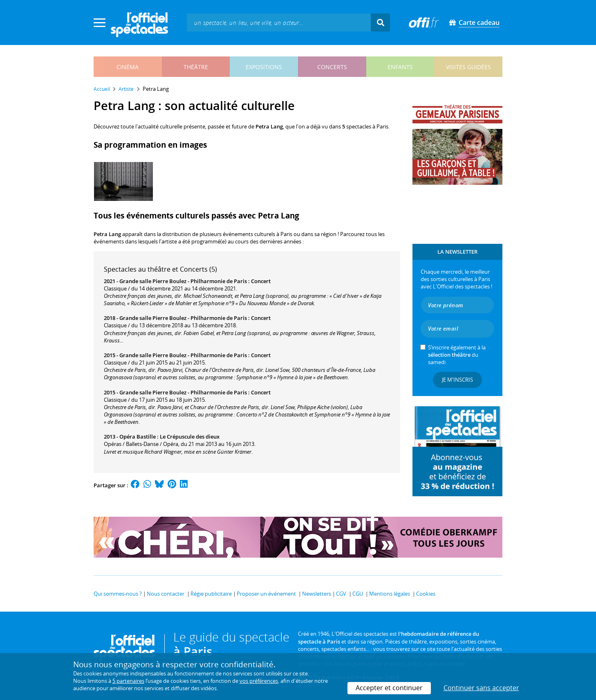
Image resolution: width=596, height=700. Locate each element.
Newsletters (317, 594)
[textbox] (279, 22)
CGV (341, 594)
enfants (400, 67)
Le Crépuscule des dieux (190, 437)
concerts (332, 67)
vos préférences (259, 681)
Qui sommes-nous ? (118, 594)
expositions (264, 67)
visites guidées (468, 67)
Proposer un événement (266, 594)
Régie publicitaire (211, 594)
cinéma (128, 67)
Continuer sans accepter (481, 688)
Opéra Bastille (138, 437)
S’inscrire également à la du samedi (457, 355)
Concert (261, 281)
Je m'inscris (457, 380)
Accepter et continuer (389, 688)
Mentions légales (390, 594)
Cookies (426, 594)
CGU (358, 594)
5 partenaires (128, 681)
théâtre (196, 67)
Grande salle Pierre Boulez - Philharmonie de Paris (183, 281)
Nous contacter (166, 594)
